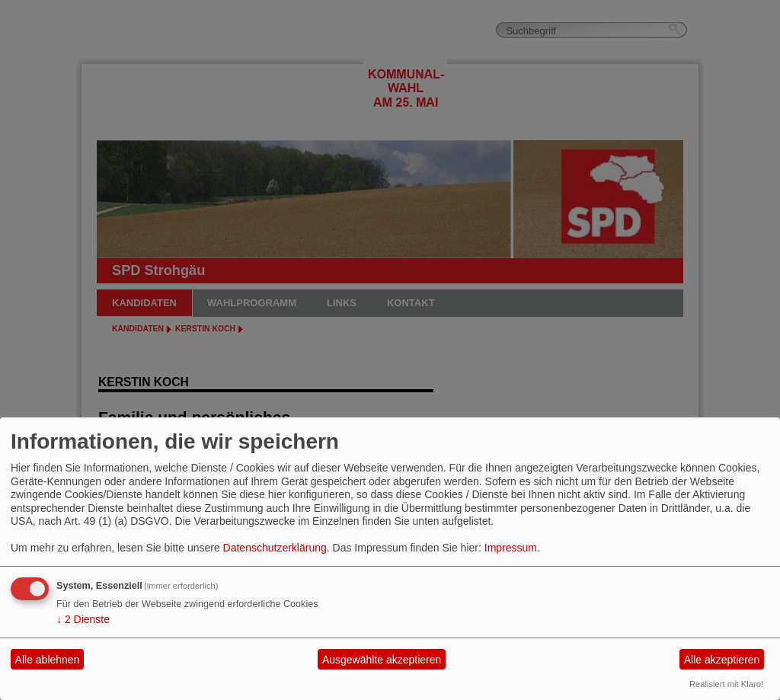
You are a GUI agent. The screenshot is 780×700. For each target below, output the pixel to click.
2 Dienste (83, 619)
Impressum (511, 548)
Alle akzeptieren (722, 660)
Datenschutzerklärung (275, 548)
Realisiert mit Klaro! (726, 684)
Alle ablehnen (48, 660)
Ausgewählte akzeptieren (382, 660)
